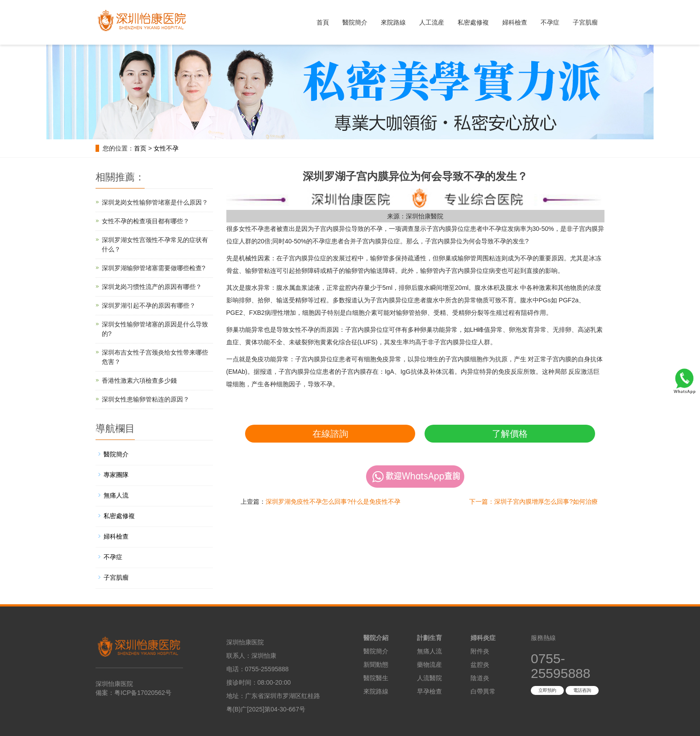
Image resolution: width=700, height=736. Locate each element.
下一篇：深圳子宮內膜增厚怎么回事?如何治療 (533, 502)
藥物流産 (429, 665)
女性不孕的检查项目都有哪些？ (146, 221)
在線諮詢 (330, 434)
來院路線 (393, 22)
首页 (140, 148)
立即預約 (547, 690)
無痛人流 (116, 495)
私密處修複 (473, 22)
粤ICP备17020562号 (143, 693)
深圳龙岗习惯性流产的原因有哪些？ (152, 287)
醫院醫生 (376, 678)
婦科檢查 (515, 22)
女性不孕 (166, 148)
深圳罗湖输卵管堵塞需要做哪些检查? (154, 268)
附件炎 (480, 651)
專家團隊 (116, 475)
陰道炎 (480, 678)
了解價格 (510, 434)
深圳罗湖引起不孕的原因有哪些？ (149, 305)
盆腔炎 (480, 665)
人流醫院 (429, 678)
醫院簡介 (355, 22)
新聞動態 (376, 665)
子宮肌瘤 (585, 22)
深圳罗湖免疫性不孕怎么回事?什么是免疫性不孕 (333, 502)
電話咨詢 (582, 690)
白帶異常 (483, 691)
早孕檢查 (429, 691)
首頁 (323, 22)
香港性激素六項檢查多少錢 (139, 381)
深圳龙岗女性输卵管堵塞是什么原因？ (155, 202)
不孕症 (550, 22)
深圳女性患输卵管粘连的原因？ (146, 399)
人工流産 (432, 22)
